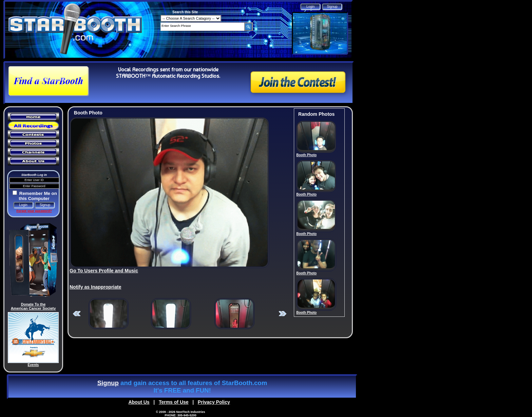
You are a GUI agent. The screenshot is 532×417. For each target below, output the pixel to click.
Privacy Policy (214, 402)
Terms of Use (174, 402)
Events (33, 365)
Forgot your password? (34, 211)
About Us (139, 402)
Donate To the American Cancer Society (33, 306)
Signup (108, 383)
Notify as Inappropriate (95, 287)
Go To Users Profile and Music (104, 271)
